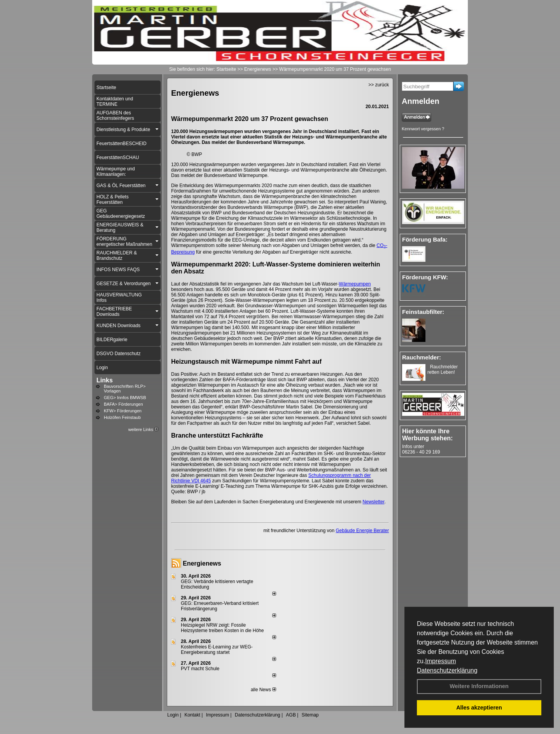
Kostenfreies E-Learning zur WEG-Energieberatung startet (217, 650)
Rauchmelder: (422, 357)
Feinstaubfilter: (423, 312)
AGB (291, 715)
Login (173, 715)
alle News (263, 690)
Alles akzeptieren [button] (479, 708)
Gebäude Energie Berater (362, 531)
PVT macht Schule (200, 669)
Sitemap (310, 715)
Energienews (202, 563)
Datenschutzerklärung (447, 670)
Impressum (440, 661)
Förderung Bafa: (425, 239)
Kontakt (192, 715)
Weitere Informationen (479, 686)
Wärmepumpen (355, 284)
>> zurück (379, 85)
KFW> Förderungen (123, 411)
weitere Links (143, 429)
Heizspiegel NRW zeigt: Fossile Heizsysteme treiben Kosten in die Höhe (222, 628)
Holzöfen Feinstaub (122, 417)
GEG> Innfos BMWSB (125, 398)
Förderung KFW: (425, 277)
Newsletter (373, 502)
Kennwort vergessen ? (423, 129)
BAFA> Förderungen (123, 404)
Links (105, 380)
